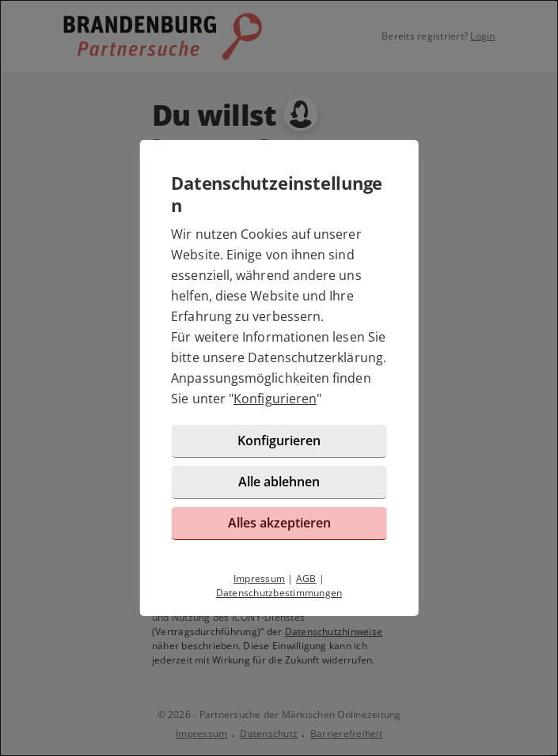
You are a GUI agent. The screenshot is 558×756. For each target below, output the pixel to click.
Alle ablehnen (279, 482)
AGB (306, 578)
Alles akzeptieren (279, 523)
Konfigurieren (275, 399)
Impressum (259, 578)
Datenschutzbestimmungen (279, 593)
